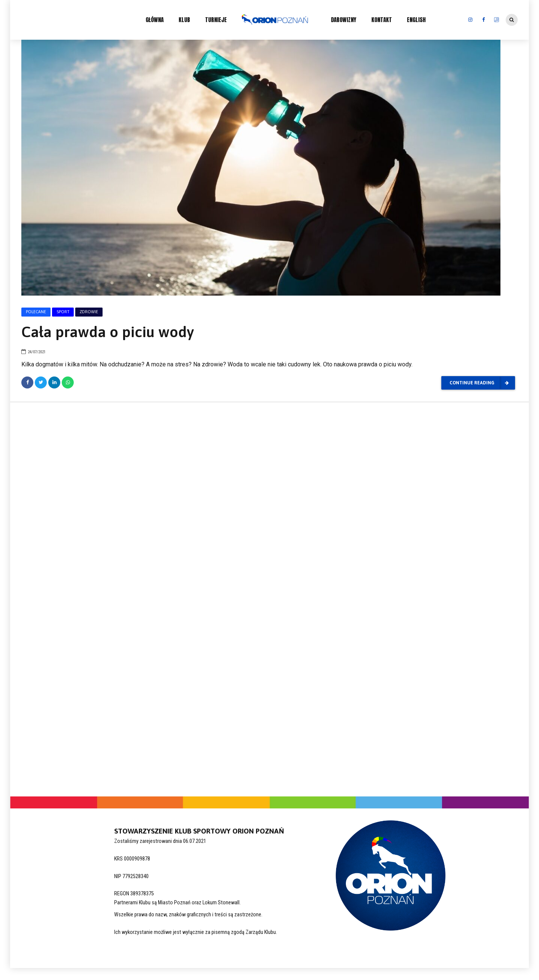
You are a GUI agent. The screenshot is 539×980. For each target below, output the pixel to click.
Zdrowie (89, 312)
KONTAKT (382, 20)
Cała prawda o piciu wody (108, 332)
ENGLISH (416, 20)
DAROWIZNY (344, 20)
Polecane (36, 312)
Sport (63, 312)
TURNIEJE (216, 20)
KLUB (184, 20)
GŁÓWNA (155, 20)
